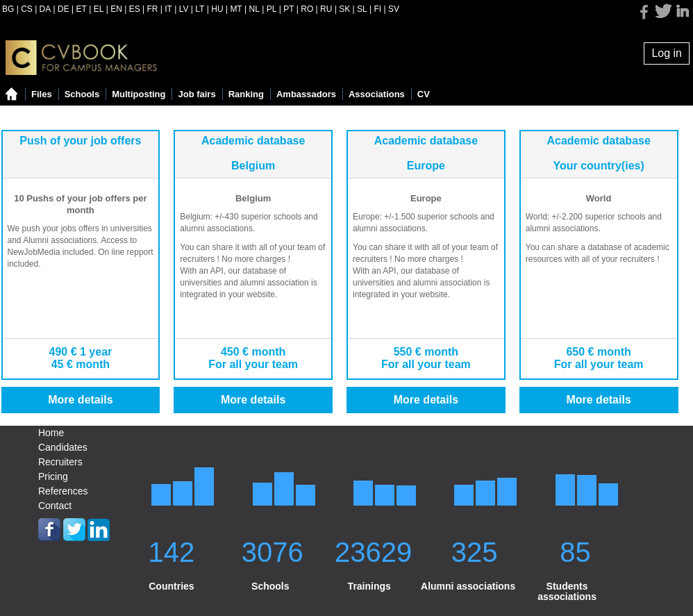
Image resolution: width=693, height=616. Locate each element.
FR (152, 9)
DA (45, 9)
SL (362, 9)
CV (424, 94)
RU (326, 9)
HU (217, 9)
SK (344, 9)
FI (378, 9)
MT (236, 9)
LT (200, 9)
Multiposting (139, 94)
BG (8, 9)
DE (64, 9)
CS (27, 9)
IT (168, 9)
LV (184, 9)
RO (307, 9)
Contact (55, 506)
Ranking (246, 94)
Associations (377, 94)
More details (80, 400)
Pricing (53, 476)
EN (116, 9)
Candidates (63, 447)
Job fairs (197, 94)
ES (135, 9)
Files (42, 94)
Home (51, 433)
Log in (667, 53)
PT (289, 9)
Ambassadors (306, 94)
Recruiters (60, 462)
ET (82, 9)
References (63, 491)
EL (99, 9)
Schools (82, 94)
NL (254, 9)
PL (272, 9)
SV (394, 9)
